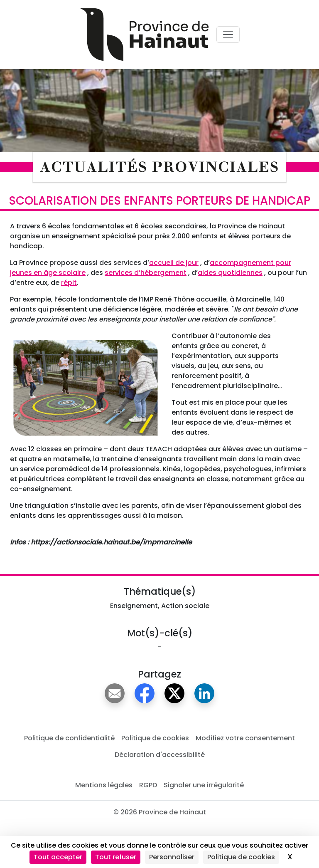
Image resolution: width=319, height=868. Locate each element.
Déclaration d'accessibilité (160, 755)
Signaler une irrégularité (204, 785)
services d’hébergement (146, 273)
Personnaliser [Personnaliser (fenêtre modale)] (172, 857)
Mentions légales (104, 785)
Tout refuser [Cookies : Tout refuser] (116, 857)
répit (69, 283)
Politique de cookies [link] (241, 857)
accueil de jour (174, 263)
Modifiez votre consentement (245, 738)
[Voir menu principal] (228, 35)
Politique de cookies (155, 738)
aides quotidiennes (230, 273)
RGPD (148, 785)
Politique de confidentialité (69, 738)
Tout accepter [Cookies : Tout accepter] (58, 857)
